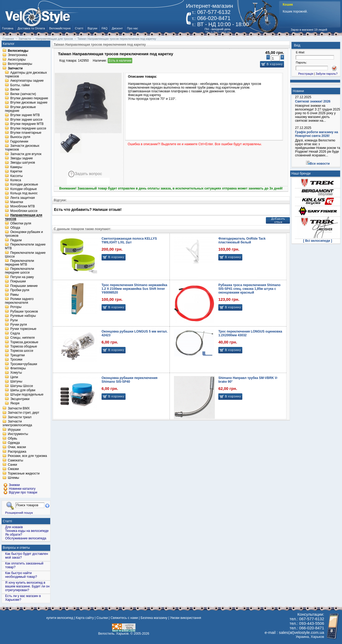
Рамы (14, 295)
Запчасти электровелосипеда (17, 424)
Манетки (17, 202)
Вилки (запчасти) (23, 94)
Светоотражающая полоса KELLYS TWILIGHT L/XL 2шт (129, 240)
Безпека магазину (154, 618)
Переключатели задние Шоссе (25, 255)
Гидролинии (19, 141)
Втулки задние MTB (25, 115)
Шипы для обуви (23, 390)
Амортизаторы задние (27, 81)
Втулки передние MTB (27, 124)
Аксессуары (17, 60)
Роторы (16, 307)
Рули (14, 320)
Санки (12, 465)
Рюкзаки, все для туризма (27, 456)
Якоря (15, 404)
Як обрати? (14, 535)
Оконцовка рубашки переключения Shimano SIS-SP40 (129, 380)
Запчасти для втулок (26, 154)
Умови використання (185, 618)
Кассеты (16, 176)
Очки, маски (17, 447)
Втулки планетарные (26, 133)
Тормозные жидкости (24, 473)
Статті (79, 28)
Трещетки (17, 355)
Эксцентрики (20, 399)
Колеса (15, 180)
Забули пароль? (327, 74)
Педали (16, 240)
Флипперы (18, 368)
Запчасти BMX (19, 408)
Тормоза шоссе (22, 351)
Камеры (16, 167)
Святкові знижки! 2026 (313, 101)
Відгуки (93, 28)
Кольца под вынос (24, 193)
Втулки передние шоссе (28, 128)
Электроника (18, 55)
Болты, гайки (20, 85)
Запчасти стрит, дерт (24, 413)
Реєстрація (306, 74)
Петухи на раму (22, 277)
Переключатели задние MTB (25, 247)
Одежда (14, 443)
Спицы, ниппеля (22, 338)
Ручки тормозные (23, 329)
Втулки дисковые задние (29, 103)
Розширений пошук (19, 513)
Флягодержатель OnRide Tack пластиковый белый (242, 240)
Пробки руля (20, 290)
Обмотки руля (21, 223)
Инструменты (18, 434)
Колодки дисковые (24, 185)
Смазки (13, 469)
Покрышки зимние (24, 286)
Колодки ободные (23, 189)
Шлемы (13, 478)
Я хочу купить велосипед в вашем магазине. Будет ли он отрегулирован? (27, 586)
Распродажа (17, 452)
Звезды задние (21, 158)
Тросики (16, 360)
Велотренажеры (20, 64)
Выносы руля (20, 137)
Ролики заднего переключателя (19, 301)
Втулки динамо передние (29, 98)
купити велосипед (60, 618)
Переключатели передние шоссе (19, 271)
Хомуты (16, 373)
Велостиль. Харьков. (114, 634)
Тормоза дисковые (24, 342)
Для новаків (14, 527)
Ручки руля (18, 325)
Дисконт (117, 28)
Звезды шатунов (23, 163)
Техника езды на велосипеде (27, 531)
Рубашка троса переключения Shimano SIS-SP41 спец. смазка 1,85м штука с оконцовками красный (249, 289)
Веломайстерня (60, 28)
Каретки (16, 172)
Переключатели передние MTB (19, 263)
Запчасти (15, 68)
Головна (8, 28)
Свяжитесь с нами (124, 618)
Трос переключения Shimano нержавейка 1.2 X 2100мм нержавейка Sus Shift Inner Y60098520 (134, 289)
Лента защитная (22, 198)
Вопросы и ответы (16, 548)
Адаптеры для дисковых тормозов (26, 74)
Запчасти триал (20, 417)
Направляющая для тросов (24, 217)
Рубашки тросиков (24, 311)
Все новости (320, 164)
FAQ (104, 28)
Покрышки (18, 282)
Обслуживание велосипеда (26, 538)
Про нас (133, 28)
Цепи (14, 377)
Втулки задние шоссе (26, 120)
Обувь (12, 438)
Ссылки (102, 618)
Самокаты (15, 460)
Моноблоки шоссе (24, 211)
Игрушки (14, 430)
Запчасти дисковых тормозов (22, 148)
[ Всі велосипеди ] (318, 241)
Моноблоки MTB (22, 207)
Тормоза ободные (24, 346)
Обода (15, 228)
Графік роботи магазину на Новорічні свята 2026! (316, 134)
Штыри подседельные (27, 395)
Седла (15, 333)
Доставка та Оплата (31, 28)
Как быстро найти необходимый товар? (21, 575)
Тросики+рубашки (24, 364)
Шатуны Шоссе (22, 386)
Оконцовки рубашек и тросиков (24, 234)
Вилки (15, 90)
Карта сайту (85, 618)
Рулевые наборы (23, 316)
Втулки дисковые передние (20, 109)
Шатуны (16, 382)
